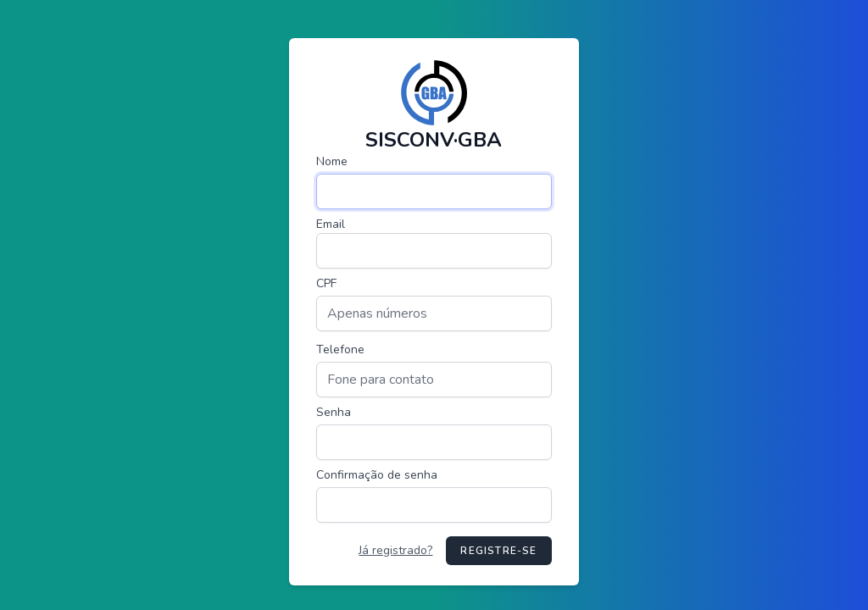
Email (331, 224)
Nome (332, 161)
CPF (326, 283)
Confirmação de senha (377, 475)
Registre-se (498, 551)
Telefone (340, 349)
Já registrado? (395, 550)
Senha (334, 412)
